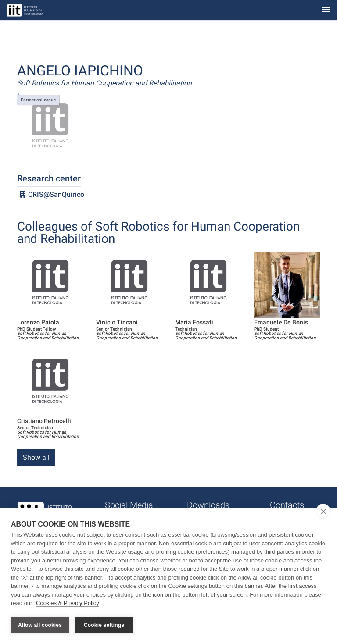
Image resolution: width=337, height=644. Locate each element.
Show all (36, 457)
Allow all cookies (40, 625)
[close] (323, 512)
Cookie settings (104, 625)
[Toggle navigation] (326, 10)
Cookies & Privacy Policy (68, 604)
